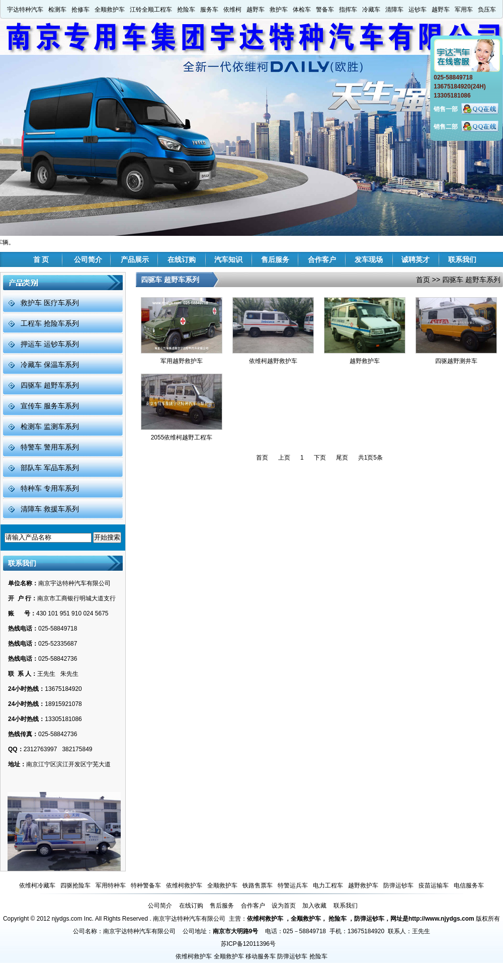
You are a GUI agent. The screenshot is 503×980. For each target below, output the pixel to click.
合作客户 (322, 259)
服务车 (209, 10)
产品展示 (135, 259)
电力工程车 (328, 885)
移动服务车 (261, 956)
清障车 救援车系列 (50, 509)
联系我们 (462, 259)
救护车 (279, 10)
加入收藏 (314, 906)
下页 (320, 458)
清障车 (394, 10)
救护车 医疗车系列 (50, 303)
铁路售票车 (258, 885)
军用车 (464, 10)
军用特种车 (111, 885)
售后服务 (275, 259)
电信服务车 (469, 885)
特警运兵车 (293, 885)
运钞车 (417, 10)
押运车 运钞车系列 (50, 344)
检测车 (57, 10)
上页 (284, 458)
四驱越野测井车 (456, 361)
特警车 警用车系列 (50, 447)
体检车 (302, 10)
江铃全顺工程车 (151, 10)
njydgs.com (67, 919)
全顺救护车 (110, 10)
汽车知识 (228, 259)
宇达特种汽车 (25, 10)
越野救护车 (365, 361)
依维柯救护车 (184, 885)
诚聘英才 (415, 259)
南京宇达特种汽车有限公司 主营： (200, 919)
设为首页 (284, 906)
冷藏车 (371, 10)
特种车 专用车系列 (50, 488)
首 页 (41, 259)
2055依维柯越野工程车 (182, 437)
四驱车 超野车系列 (50, 385)
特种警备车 (146, 885)
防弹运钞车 (398, 885)
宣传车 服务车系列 (50, 406)
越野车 (256, 10)
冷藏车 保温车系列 (50, 365)
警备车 (325, 10)
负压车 (487, 10)
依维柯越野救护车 (273, 361)
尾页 (342, 458)
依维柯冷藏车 (37, 885)
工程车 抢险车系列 (50, 323)
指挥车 (348, 10)
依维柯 (232, 10)
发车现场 (369, 259)
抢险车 (186, 10)
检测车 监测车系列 (50, 426)
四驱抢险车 (75, 885)
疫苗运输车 (434, 885)
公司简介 (88, 259)
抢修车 (80, 10)
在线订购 (182, 259)
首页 (423, 280)
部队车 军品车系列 (50, 468)
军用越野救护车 (182, 361)
